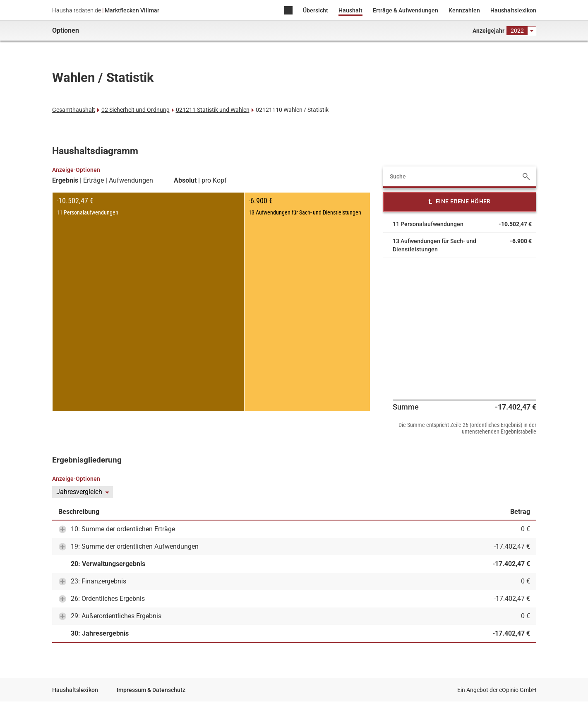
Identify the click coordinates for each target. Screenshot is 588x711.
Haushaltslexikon (513, 10)
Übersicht (316, 10)
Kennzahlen (464, 10)
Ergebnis (65, 181)
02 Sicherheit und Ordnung (136, 110)
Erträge (94, 181)
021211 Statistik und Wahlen (213, 110)
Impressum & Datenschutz (151, 690)
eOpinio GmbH (518, 690)
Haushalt (350, 10)
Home (288, 11)
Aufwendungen (131, 181)
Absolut (185, 181)
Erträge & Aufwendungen (406, 10)
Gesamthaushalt (74, 110)
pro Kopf (214, 181)
